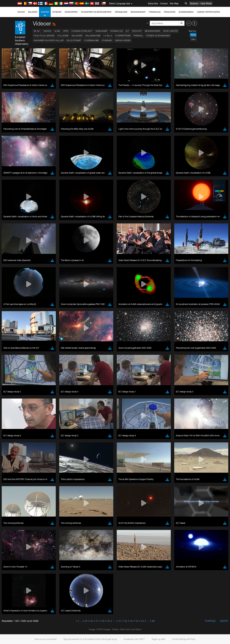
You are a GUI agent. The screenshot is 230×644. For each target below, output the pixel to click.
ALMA (57, 31)
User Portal (206, 3)
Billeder (33, 12)
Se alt (37, 31)
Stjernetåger (123, 36)
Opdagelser (121, 12)
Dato (193, 39)
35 (143, 621)
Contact (164, 3)
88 (153, 621)
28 (103, 621)
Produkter (170, 12)
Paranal (138, 36)
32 (126, 621)
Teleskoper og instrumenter (96, 12)
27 (97, 621)
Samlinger (101, 31)
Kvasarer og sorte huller (49, 40)
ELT (127, 31)
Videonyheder (123, 40)
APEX (66, 31)
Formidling (155, 12)
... (81, 621)
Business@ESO (186, 12)
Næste (224, 621)
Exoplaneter (170, 31)
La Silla (108, 36)
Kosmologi (117, 31)
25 (86, 621)
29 (109, 621)
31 (120, 621)
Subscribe (153, 3)
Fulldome (63, 36)
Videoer (45, 14)
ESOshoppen (71, 12)
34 (137, 621)
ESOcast (137, 31)
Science (194, 3)
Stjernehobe (92, 40)
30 (114, 621)
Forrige (210, 621)
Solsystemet (74, 40)
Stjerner (107, 40)
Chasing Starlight (82, 31)
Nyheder (57, 12)
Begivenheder (138, 12)
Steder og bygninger (158, 36)
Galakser (77, 36)
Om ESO (21, 12)
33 (131, 621)
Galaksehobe (93, 36)
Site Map (174, 3)
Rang (193, 35)
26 (92, 621)
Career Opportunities (208, 12)
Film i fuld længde (44, 36)
